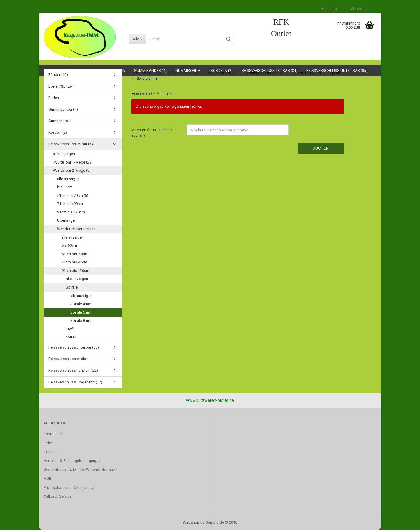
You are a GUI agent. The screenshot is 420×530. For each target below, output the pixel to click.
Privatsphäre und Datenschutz (69, 488)
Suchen (321, 148)
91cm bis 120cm (71, 212)
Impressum (53, 434)
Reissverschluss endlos (68, 359)
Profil (70, 329)
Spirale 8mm (81, 320)
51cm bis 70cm (74, 254)
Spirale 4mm (81, 304)
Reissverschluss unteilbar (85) (74, 347)
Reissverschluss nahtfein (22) (73, 370)
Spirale (72, 287)
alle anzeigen (64, 154)
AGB (48, 478)
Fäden (54, 98)
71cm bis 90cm (70, 204)
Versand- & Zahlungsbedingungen (73, 461)
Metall (71, 337)
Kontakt (50, 452)
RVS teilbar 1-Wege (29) (73, 162)
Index (48, 443)
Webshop (191, 522)
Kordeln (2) (58, 132)
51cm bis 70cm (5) (73, 196)
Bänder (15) (58, 75)
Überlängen (67, 220)
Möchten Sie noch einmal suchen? (152, 133)
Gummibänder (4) (63, 109)
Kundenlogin (331, 9)
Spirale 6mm (81, 312)
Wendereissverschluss (76, 229)
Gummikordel (60, 121)
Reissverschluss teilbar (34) (72, 144)
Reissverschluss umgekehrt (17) (75, 382)
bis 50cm (65, 187)
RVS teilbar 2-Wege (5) (72, 170)
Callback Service (58, 496)
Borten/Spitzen (61, 86)
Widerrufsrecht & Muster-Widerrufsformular (80, 470)
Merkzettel (359, 9)
